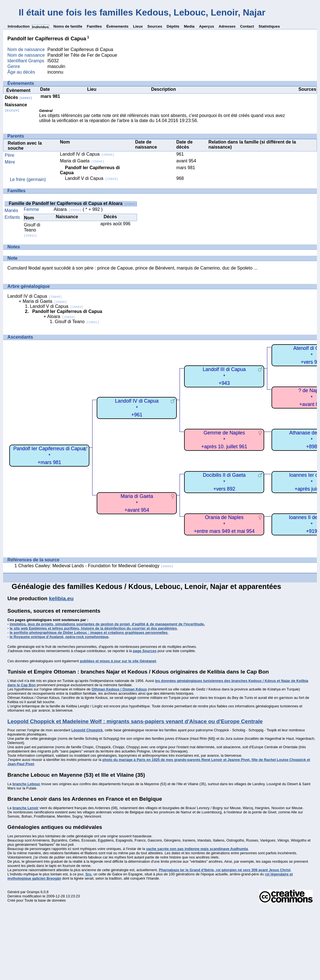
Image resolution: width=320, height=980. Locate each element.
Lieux (138, 26)
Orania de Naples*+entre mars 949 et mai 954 (224, 524)
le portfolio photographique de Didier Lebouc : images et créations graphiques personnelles (89, 633)
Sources (155, 26)
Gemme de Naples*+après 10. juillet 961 (224, 440)
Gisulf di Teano (32, 230)
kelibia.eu (61, 598)
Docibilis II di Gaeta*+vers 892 (224, 482)
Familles (94, 26)
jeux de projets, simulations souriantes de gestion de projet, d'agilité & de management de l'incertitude (116, 624)
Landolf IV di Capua (87, 154)
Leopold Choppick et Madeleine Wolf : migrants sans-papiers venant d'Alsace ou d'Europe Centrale (135, 721)
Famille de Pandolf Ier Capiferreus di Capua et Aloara (73, 203)
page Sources (145, 651)
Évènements (117, 26)
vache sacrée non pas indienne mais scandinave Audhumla (197, 849)
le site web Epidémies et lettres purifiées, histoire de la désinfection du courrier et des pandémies (93, 628)
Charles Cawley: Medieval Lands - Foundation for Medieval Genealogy (96, 566)
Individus (40, 27)
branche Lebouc (26, 784)
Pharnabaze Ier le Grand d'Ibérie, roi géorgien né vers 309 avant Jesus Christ (225, 870)
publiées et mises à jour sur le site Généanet (118, 661)
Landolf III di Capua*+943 (224, 376)
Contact (247, 26)
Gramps (33, 892)
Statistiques (269, 26)
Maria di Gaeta (82, 161)
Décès (18, 97)
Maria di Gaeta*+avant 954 (137, 503)
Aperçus (207, 26)
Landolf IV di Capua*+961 (137, 408)
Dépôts (173, 26)
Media (189, 26)
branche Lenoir (25, 808)
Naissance (16, 107)
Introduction (19, 26)
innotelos (18, 624)
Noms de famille (68, 26)
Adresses (227, 26)
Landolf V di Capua (91, 178)
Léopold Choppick (87, 730)
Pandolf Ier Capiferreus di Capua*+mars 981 (49, 455)
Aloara (68, 209)
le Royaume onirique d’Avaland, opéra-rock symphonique (59, 637)
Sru (88, 874)
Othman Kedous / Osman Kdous (119, 689)
